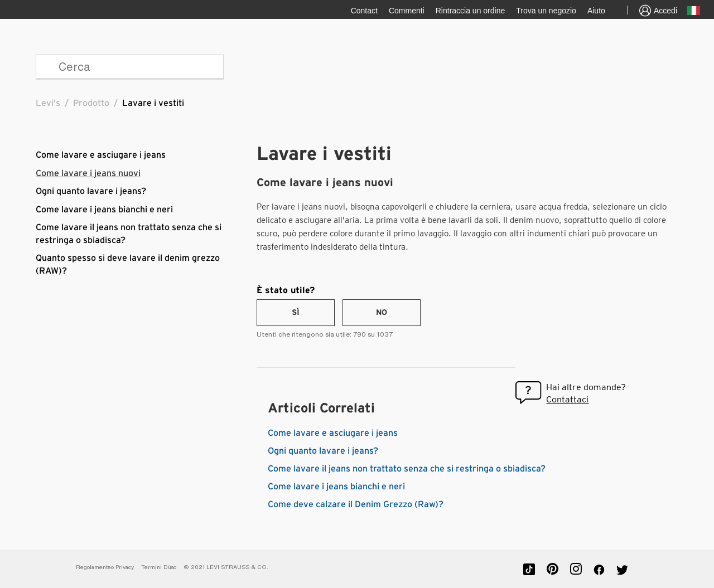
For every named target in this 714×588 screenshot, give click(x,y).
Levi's (48, 103)
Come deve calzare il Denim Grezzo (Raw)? (356, 504)
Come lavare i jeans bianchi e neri (104, 210)
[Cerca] (130, 66)
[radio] (296, 313)
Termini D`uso (159, 567)
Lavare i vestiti (153, 103)
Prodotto (91, 103)
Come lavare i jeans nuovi (88, 173)
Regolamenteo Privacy (105, 567)
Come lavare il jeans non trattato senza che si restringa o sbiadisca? (407, 469)
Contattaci (567, 399)
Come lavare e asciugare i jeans (101, 155)
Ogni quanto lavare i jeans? (91, 191)
